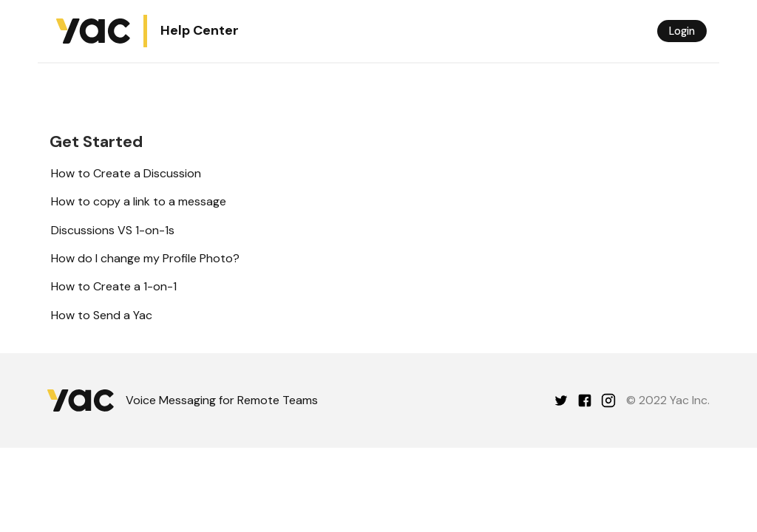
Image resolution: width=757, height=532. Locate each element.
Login (682, 31)
